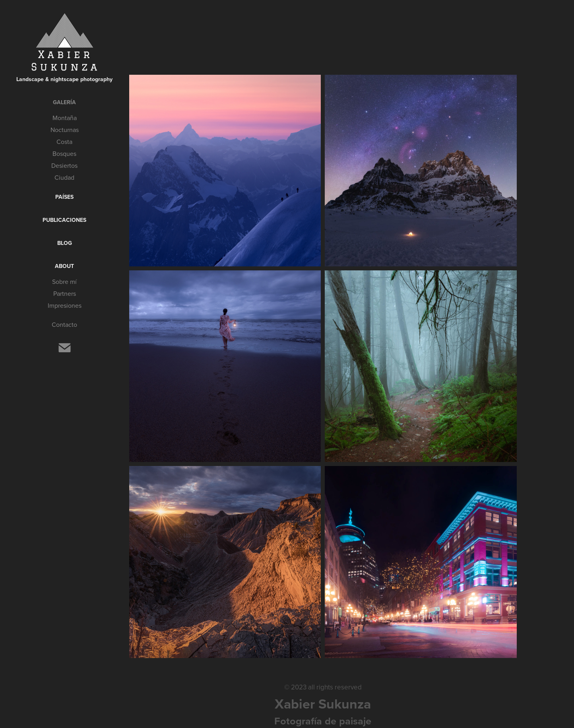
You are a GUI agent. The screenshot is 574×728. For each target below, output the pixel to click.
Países (64, 197)
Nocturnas (65, 130)
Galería (64, 102)
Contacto (64, 324)
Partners (65, 293)
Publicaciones (64, 220)
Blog (65, 243)
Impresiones (65, 305)
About (64, 266)
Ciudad (64, 177)
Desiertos (64, 165)
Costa (64, 142)
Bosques (64, 153)
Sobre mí (64, 281)
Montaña (65, 118)
